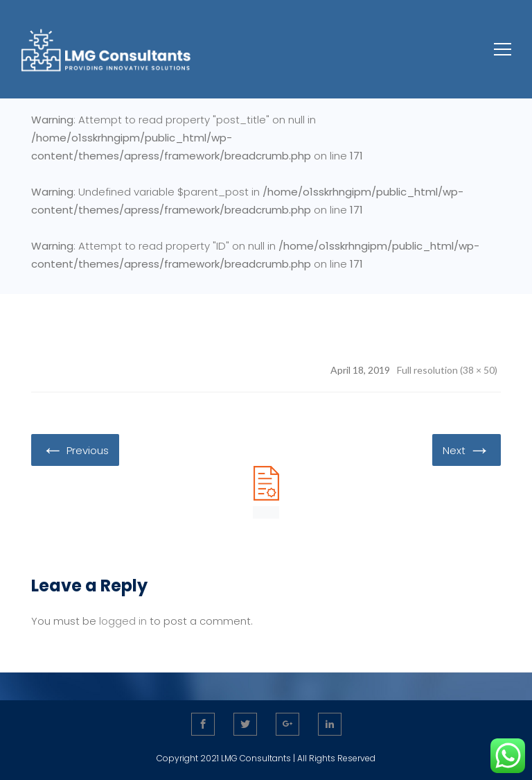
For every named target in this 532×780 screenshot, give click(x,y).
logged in (123, 621)
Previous (75, 449)
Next (467, 449)
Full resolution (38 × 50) (447, 370)
